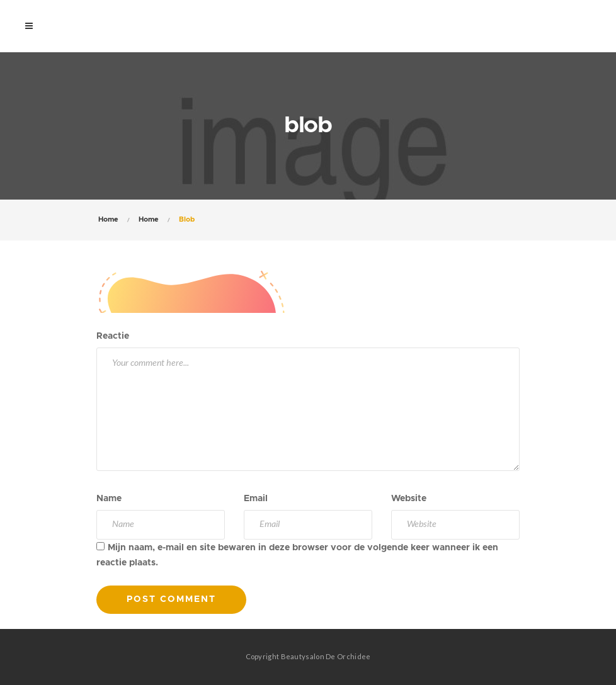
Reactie (113, 336)
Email (256, 499)
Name (109, 499)
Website (409, 499)
